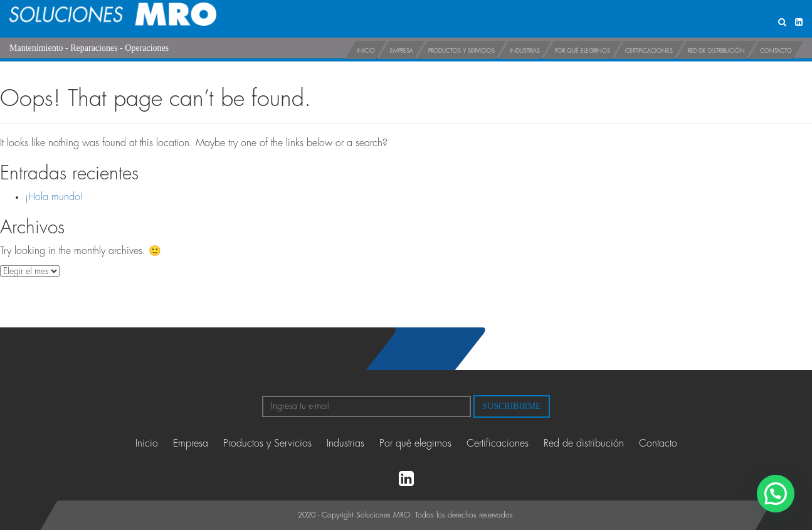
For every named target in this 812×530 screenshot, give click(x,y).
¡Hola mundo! (54, 197)
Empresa (402, 51)
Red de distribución (716, 51)
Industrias (525, 51)
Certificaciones (649, 51)
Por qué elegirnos (583, 51)
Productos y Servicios (461, 51)
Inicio (366, 51)
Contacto (776, 51)
